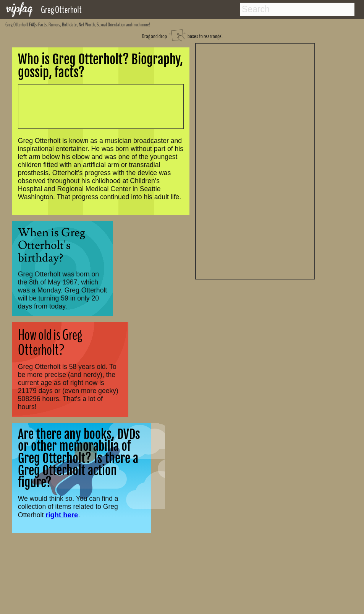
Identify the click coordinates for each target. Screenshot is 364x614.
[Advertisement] (255, 160)
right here (62, 515)
